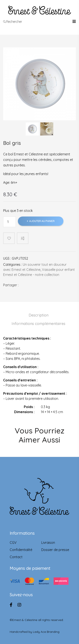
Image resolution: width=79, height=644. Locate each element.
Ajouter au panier (42, 221)
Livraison (48, 543)
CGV (13, 543)
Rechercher (13, 22)
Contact (16, 557)
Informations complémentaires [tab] (38, 324)
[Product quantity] (9, 222)
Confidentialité (21, 550)
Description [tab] (39, 315)
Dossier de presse (55, 550)
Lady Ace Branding (46, 632)
